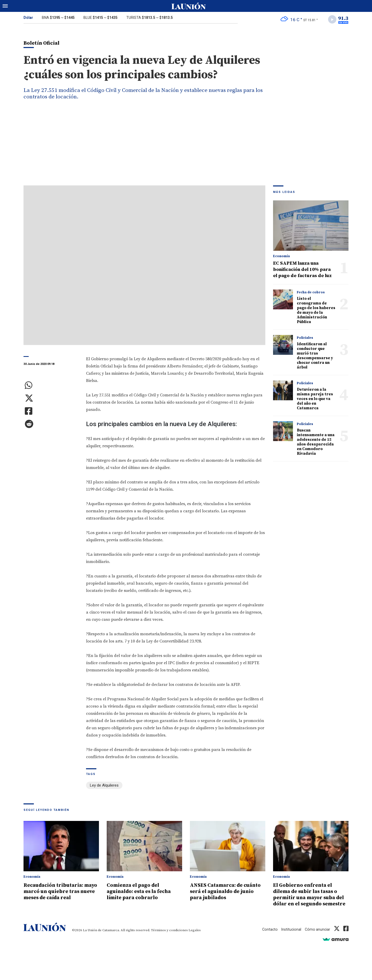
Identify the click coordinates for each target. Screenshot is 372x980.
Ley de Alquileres (104, 786)
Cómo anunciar (317, 936)
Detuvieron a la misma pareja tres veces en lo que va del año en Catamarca (315, 400)
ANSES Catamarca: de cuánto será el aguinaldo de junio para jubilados (227, 892)
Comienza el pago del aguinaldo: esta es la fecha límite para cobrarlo (142, 892)
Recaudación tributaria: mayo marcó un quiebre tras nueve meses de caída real (58, 895)
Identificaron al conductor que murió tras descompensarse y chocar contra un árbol (315, 357)
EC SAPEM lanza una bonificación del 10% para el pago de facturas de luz (302, 271)
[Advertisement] (186, 148)
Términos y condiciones (169, 937)
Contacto (268, 936)
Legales (195, 937)
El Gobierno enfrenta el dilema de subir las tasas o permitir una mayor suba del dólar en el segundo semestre (308, 898)
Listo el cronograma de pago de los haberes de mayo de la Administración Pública (316, 311)
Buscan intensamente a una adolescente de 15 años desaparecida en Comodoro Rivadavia (316, 443)
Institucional (290, 936)
